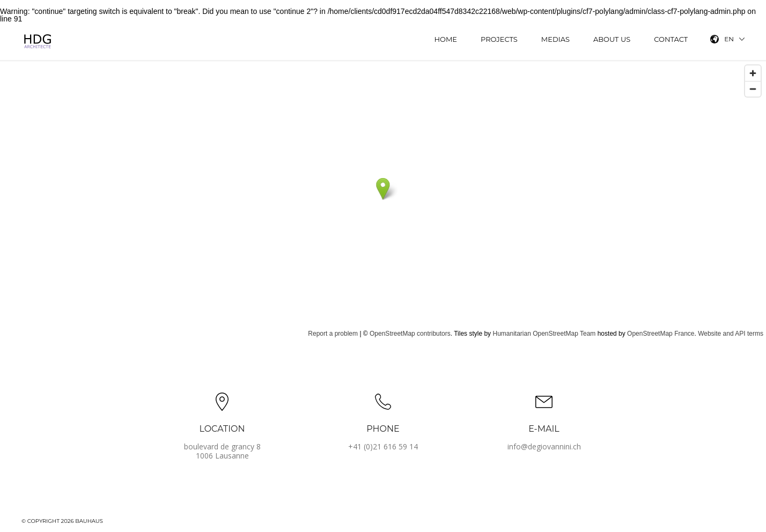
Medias (555, 39)
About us (612, 39)
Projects (499, 39)
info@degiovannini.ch (544, 446)
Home (445, 39)
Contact (671, 39)
